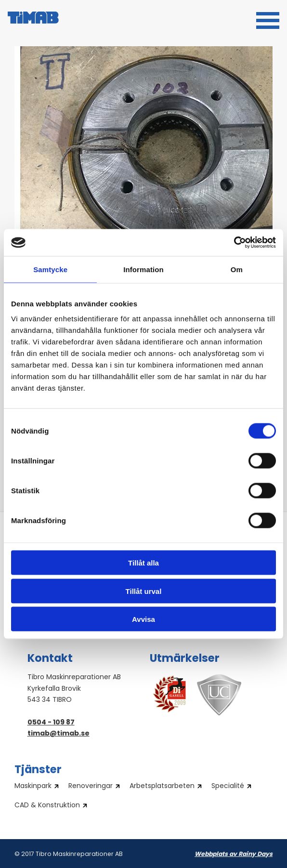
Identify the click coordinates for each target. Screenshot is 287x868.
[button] (268, 19)
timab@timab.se (59, 734)
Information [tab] (143, 269)
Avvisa (143, 619)
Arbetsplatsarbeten (162, 787)
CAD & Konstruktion (47, 806)
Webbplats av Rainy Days (234, 855)
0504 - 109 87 (51, 723)
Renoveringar (91, 787)
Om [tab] (237, 269)
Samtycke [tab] (50, 269)
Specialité (228, 787)
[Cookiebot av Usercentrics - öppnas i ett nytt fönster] (234, 243)
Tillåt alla (143, 563)
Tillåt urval (144, 591)
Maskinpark (33, 787)
